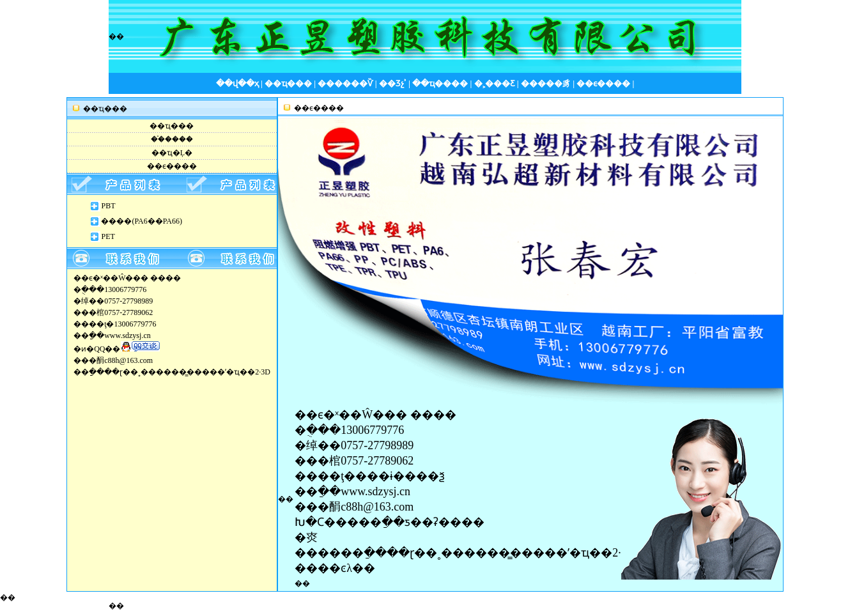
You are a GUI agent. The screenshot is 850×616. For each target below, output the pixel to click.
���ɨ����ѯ (400, 476)
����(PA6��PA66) (141, 221)
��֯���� (172, 139)
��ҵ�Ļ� (172, 153)
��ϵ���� (172, 166)
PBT (108, 206)
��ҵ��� (172, 126)
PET (108, 236)
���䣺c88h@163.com (354, 507)
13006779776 (135, 324)
